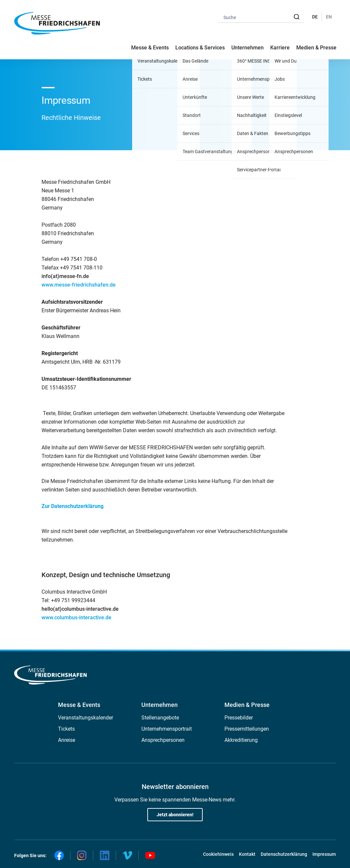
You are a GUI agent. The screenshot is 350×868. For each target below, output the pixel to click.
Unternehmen (160, 705)
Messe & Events (79, 705)
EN (329, 17)
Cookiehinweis (218, 854)
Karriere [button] (280, 48)
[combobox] (261, 17)
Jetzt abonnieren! (175, 815)
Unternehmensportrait (167, 729)
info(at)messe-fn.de (65, 276)
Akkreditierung (241, 740)
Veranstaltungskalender (86, 718)
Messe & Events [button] (150, 48)
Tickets (66, 729)
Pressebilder (239, 718)
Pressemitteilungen (247, 729)
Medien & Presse (316, 48)
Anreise (67, 740)
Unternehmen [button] (248, 48)
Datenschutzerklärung (284, 854)
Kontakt (247, 854)
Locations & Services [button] (200, 48)
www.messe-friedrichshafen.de (79, 285)
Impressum (324, 854)
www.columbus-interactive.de (76, 617)
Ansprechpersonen (163, 740)
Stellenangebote (160, 718)
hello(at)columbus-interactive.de (80, 609)
